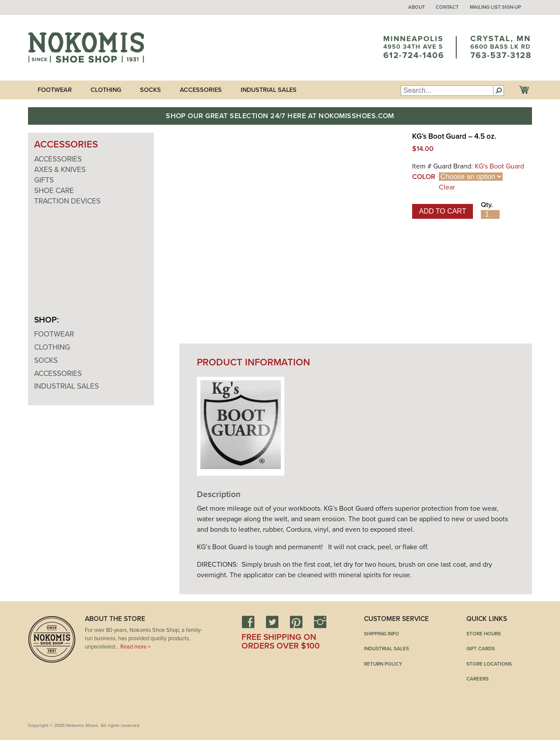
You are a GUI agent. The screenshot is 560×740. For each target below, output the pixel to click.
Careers (478, 679)
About (416, 7)
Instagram (320, 622)
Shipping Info (381, 634)
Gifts (44, 180)
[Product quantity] (490, 214)
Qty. (487, 205)
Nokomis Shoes (86, 48)
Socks (150, 90)
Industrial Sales (269, 90)
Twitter (272, 622)
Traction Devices (67, 201)
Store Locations (489, 664)
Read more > (135, 647)
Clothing (106, 90)
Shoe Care (54, 191)
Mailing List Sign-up (495, 7)
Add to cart (443, 211)
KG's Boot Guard (499, 166)
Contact (447, 7)
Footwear (55, 90)
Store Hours (484, 634)
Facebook (248, 622)
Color (424, 177)
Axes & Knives (60, 170)
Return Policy (383, 664)
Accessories (201, 90)
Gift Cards (481, 649)
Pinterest (296, 622)
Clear (447, 187)
